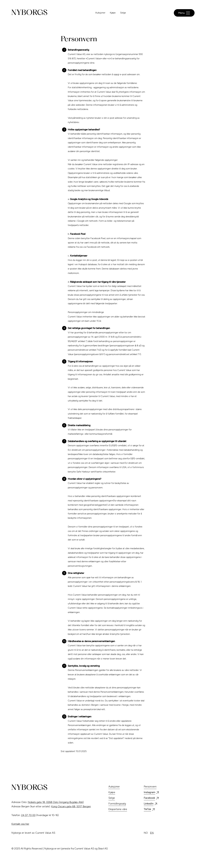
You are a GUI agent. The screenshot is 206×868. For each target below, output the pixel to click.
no (146, 833)
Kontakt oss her (20, 824)
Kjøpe (113, 13)
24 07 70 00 (28, 815)
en (152, 833)
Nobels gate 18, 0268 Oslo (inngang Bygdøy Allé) (56, 802)
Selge (123, 13)
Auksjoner (100, 13)
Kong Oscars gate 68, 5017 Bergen (71, 806)
